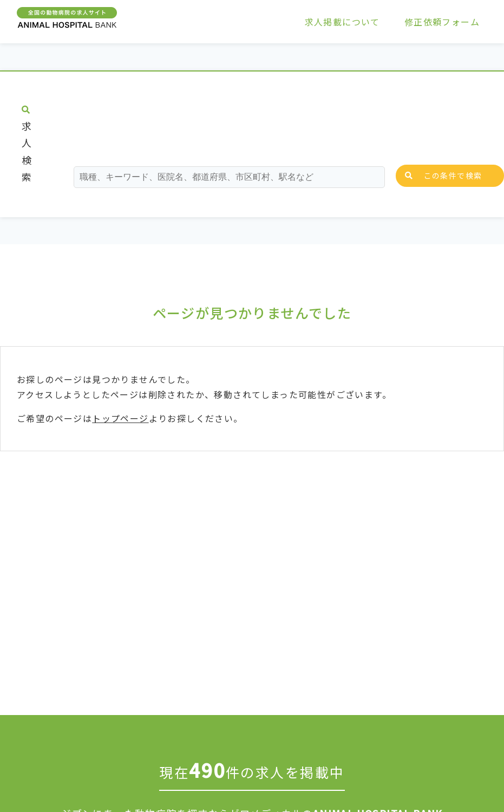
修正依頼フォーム (442, 22)
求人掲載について (342, 22)
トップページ (120, 418)
